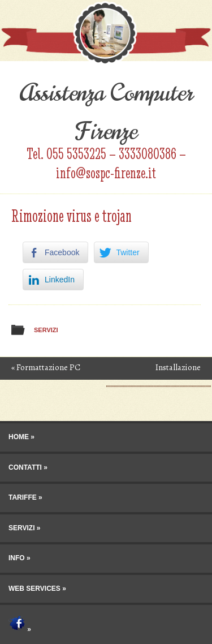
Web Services (34, 589)
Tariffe (23, 497)
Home (19, 437)
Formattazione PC (46, 367)
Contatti (25, 467)
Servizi (46, 330)
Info (17, 558)
